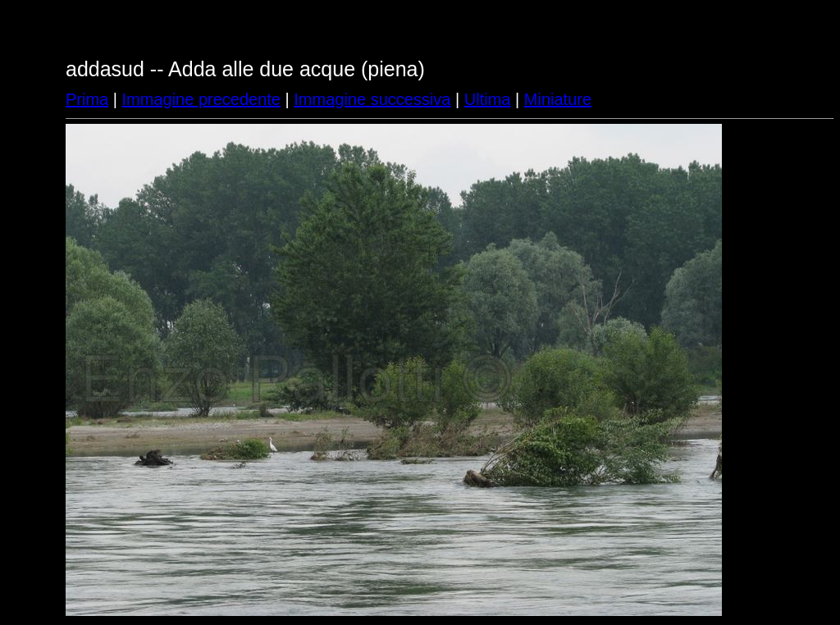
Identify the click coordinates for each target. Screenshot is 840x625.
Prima (87, 99)
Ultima (488, 99)
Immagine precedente (201, 99)
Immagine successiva (372, 99)
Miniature (558, 99)
